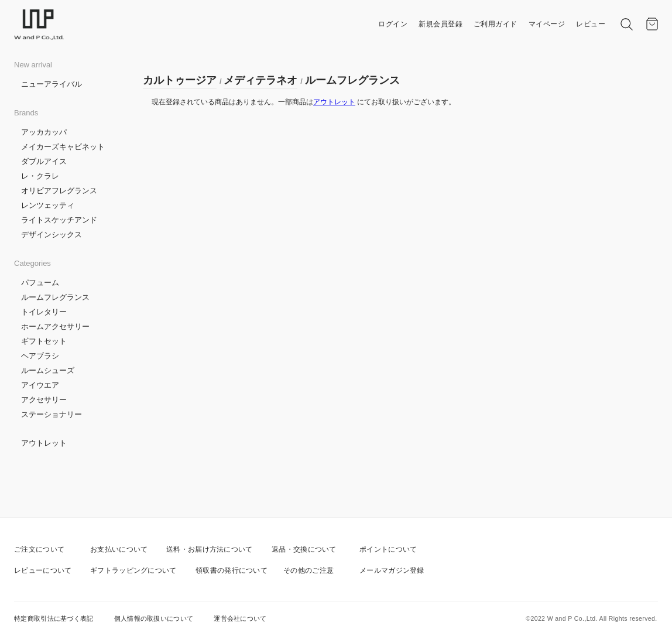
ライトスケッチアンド (59, 220)
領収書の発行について (232, 570)
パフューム (40, 283)
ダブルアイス (44, 161)
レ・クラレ (40, 176)
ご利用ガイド (496, 24)
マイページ (547, 24)
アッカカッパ (44, 132)
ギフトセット (44, 341)
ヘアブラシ (40, 356)
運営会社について (240, 618)
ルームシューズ (48, 370)
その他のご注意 (308, 570)
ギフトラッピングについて (133, 570)
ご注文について (39, 549)
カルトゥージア (180, 80)
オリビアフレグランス (59, 191)
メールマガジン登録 (392, 570)
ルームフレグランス (55, 297)
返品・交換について (304, 549)
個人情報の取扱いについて (154, 618)
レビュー (591, 24)
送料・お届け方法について (210, 549)
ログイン (393, 24)
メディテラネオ (260, 80)
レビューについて (43, 570)
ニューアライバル (52, 84)
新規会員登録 (440, 24)
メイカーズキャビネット (63, 147)
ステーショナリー (52, 414)
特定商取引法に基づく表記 (54, 618)
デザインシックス (52, 235)
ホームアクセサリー (55, 326)
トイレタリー (44, 312)
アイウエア (40, 385)
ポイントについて (388, 549)
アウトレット (44, 443)
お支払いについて (119, 549)
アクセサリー (44, 400)
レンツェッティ (48, 205)
